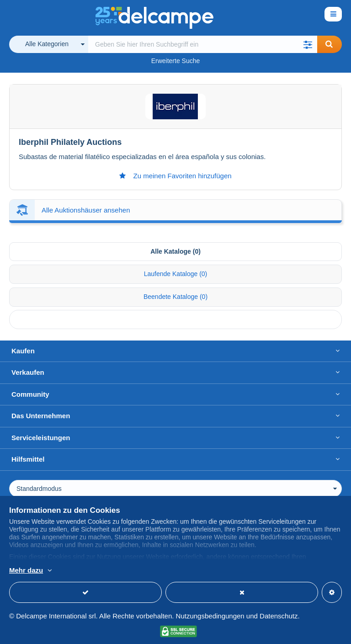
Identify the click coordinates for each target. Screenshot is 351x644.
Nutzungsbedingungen (210, 616)
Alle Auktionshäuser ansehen (86, 210)
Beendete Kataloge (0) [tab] (175, 297)
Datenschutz (279, 616)
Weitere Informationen (135, 571)
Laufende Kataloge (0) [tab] (176, 274)
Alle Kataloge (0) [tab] (175, 251)
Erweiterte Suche (176, 61)
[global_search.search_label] (203, 44)
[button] (308, 44)
